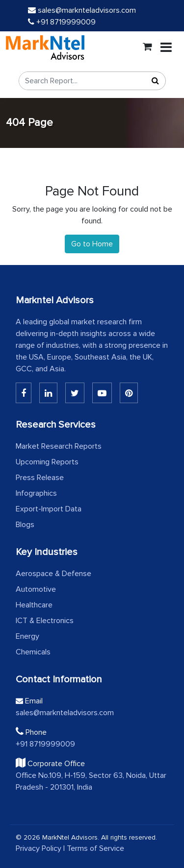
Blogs (25, 525)
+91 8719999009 (62, 22)
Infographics (36, 493)
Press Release (40, 478)
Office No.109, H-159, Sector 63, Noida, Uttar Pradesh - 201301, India (91, 781)
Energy (27, 636)
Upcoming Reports (47, 462)
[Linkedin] (24, 393)
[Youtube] (102, 393)
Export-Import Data (49, 509)
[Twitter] (75, 393)
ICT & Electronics (45, 621)
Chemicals (33, 652)
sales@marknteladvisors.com (82, 10)
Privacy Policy (39, 848)
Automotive (36, 589)
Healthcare (34, 605)
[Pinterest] (129, 393)
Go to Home (92, 244)
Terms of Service (95, 848)
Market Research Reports (59, 446)
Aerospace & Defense (53, 574)
